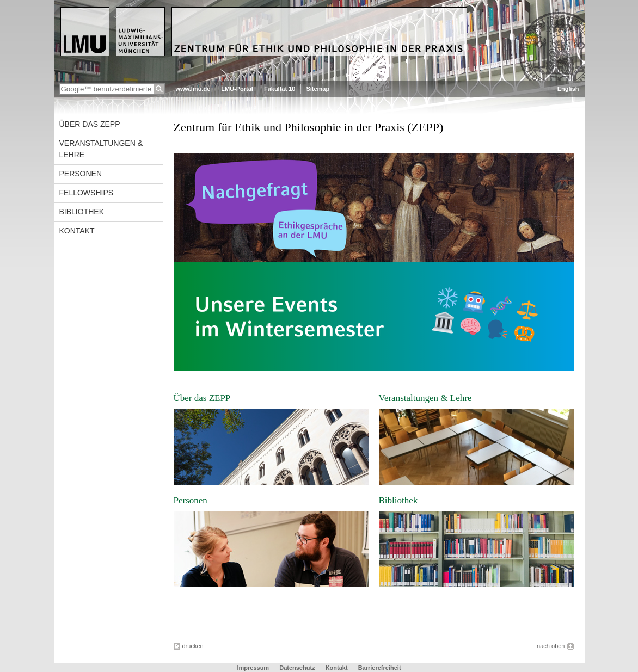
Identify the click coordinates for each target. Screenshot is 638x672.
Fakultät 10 (280, 89)
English (568, 89)
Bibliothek (82, 212)
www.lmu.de (193, 89)
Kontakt (77, 231)
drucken (193, 646)
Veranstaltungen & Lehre (101, 149)
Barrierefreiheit (380, 668)
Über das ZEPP (90, 124)
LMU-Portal (237, 89)
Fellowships (87, 193)
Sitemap (318, 89)
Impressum (254, 668)
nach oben (551, 646)
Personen (81, 174)
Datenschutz (298, 668)
